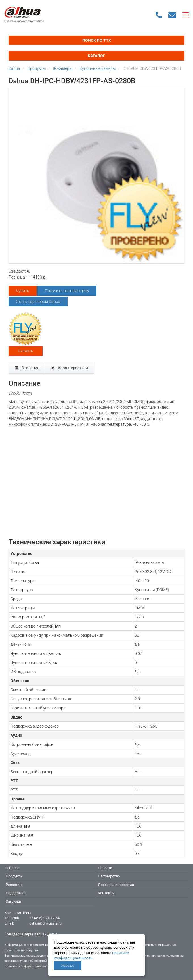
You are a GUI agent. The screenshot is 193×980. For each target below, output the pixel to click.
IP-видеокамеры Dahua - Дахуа (31, 934)
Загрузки (13, 901)
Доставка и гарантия (116, 885)
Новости (105, 868)
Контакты (106, 893)
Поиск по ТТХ (97, 40)
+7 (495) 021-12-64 (44, 918)
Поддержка (16, 893)
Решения (14, 885)
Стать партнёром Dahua (38, 302)
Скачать (26, 351)
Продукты (14, 876)
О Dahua (13, 868)
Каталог (96, 56)
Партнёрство (109, 876)
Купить (23, 291)
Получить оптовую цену (67, 291)
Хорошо (68, 966)
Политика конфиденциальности (27, 966)
